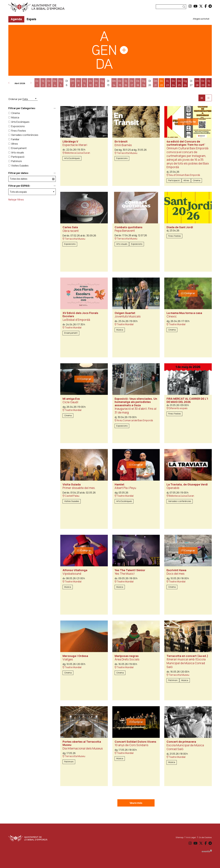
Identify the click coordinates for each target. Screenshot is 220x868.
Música (15, 117)
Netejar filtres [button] (16, 200)
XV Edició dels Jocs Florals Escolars (80, 315)
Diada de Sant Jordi (180, 227)
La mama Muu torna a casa (184, 313)
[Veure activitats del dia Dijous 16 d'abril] (126, 83)
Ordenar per (15, 99)
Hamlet (119, 485)
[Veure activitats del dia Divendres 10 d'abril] (90, 83)
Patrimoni (16, 161)
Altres (15, 144)
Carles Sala (70, 227)
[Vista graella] (208, 98)
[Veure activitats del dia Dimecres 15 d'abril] (120, 83)
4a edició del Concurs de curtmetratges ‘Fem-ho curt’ (186, 143)
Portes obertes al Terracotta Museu (82, 743)
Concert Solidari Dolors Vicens (135, 742)
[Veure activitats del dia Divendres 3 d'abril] (49, 83)
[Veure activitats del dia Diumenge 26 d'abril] (185, 83)
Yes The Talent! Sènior (130, 570)
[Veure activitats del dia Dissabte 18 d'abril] (138, 83)
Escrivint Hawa (176, 570)
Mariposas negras (127, 656)
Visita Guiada (72, 485)
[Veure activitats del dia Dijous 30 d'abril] (209, 83)
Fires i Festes (19, 131)
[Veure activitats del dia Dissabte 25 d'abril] (179, 83)
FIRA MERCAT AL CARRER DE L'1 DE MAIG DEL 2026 (187, 400)
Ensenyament (19, 148)
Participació (18, 157)
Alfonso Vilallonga (75, 570)
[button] (184, 7)
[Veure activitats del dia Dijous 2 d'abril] (43, 83)
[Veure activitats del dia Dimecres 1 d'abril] (37, 83)
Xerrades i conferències (25, 135)
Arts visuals (18, 153)
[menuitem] (190, 6)
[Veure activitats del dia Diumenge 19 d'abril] (144, 83)
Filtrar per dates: (19, 173)
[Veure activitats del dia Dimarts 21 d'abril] (156, 83)
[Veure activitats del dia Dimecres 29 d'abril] (203, 83)
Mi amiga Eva (71, 399)
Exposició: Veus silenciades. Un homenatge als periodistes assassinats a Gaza (136, 402)
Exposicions (18, 126)
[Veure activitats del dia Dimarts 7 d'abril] (73, 83)
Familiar (15, 139)
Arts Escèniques (20, 122)
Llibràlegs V (70, 142)
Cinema (15, 113)
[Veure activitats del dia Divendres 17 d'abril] (132, 83)
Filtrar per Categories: (22, 108)
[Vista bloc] (202, 98)
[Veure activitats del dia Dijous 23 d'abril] (167, 83)
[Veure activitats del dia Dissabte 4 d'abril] (55, 83)
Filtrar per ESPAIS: (19, 186)
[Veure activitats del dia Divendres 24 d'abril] (173, 83)
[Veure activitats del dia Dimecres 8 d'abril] (79, 83)
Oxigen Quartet (125, 313)
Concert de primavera (181, 742)
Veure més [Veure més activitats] (136, 803)
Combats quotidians (129, 227)
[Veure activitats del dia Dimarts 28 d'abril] (197, 83)
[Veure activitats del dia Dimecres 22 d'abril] (161, 83)
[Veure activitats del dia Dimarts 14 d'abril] (114, 83)
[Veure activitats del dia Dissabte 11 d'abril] (96, 83)
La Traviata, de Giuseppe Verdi (187, 485)
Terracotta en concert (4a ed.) (187, 656)
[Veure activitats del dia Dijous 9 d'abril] (84, 83)
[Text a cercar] (171, 7)
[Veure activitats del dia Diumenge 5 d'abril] (61, 83)
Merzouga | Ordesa (75, 656)
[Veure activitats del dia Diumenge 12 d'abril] (102, 83)
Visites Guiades (20, 166)
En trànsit (121, 142)
